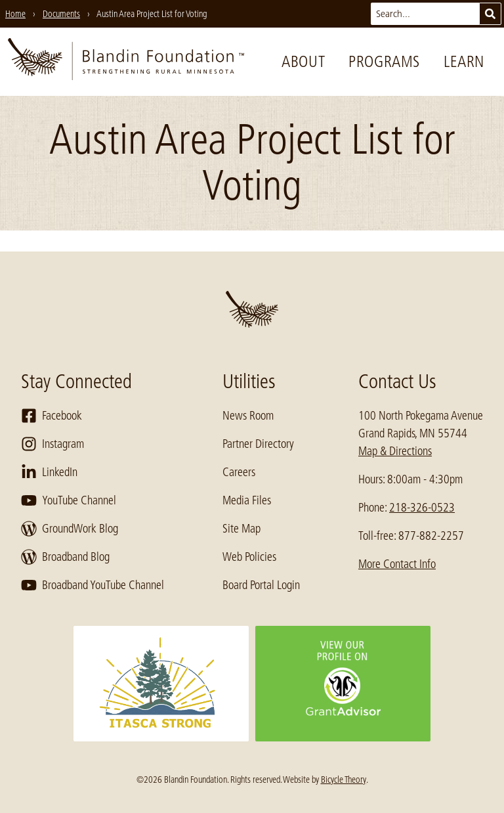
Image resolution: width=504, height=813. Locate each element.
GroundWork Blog (70, 529)
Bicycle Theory (344, 780)
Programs (384, 61)
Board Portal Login (261, 585)
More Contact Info (397, 564)
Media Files (247, 500)
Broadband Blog (65, 557)
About (303, 61)
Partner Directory (258, 444)
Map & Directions (395, 451)
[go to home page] (126, 62)
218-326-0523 (422, 508)
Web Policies (249, 557)
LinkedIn (49, 472)
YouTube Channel (69, 500)
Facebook (52, 416)
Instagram (52, 444)
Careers (239, 472)
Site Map (241, 529)
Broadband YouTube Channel (93, 585)
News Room (248, 416)
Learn (464, 61)
